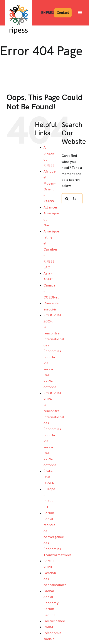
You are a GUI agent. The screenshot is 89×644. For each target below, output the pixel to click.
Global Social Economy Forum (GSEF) (51, 603)
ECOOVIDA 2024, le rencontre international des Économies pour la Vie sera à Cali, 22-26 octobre (54, 351)
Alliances (50, 208)
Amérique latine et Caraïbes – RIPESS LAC (51, 249)
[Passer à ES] (52, 13)
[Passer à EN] (43, 13)
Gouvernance (54, 621)
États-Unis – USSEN (49, 477)
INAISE (49, 627)
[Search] (67, 199)
